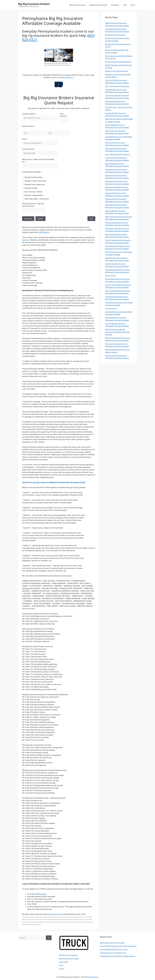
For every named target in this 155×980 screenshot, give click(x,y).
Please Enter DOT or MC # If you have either (33, 205)
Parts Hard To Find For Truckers (112, 943)
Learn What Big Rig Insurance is (118, 154)
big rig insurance (55, 914)
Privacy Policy (110, 276)
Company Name (32, 114)
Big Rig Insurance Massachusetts (118, 62)
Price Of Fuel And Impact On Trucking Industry (118, 946)
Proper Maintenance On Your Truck (114, 949)
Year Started (65, 115)
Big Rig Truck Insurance (77, 5)
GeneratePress (93, 977)
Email (28, 139)
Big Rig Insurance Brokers (34, 4)
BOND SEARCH (44, 232)
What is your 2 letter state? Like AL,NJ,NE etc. (38, 161)
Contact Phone (32, 149)
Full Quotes (115, 5)
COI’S (125, 5)
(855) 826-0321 (68, 77)
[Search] (49, 938)
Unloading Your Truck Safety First (113, 953)
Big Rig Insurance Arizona (115, 35)
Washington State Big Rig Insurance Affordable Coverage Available (117, 332)
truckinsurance (111, 308)
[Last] (58, 133)
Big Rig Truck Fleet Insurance (117, 71)
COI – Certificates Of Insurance (117, 86)
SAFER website (41, 894)
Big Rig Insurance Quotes (98, 5)
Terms (133, 5)
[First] (34, 133)
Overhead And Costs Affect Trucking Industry (118, 956)
